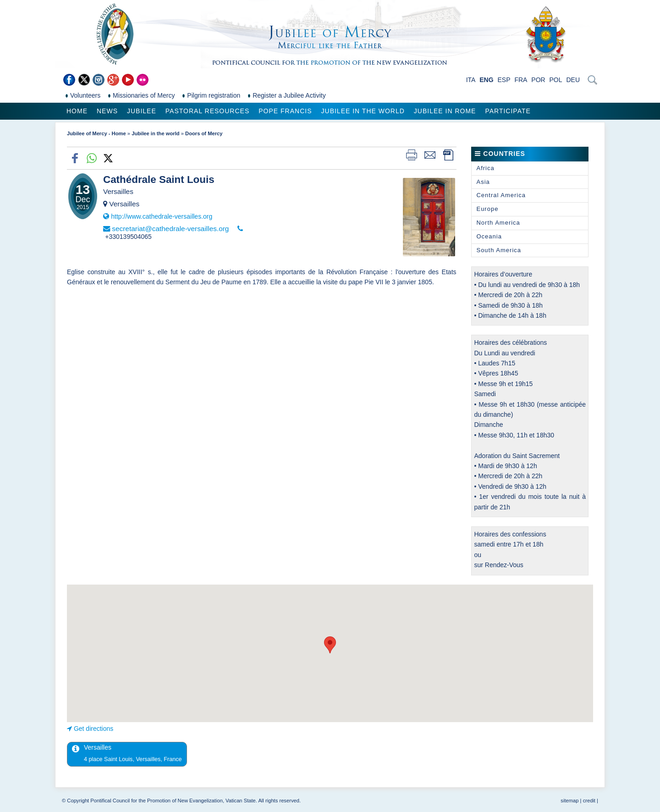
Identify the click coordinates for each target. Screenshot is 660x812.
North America (498, 223)
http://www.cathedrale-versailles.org (162, 216)
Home (77, 111)
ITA (471, 80)
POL (556, 80)
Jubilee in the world (363, 111)
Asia (483, 182)
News (107, 111)
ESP (504, 80)
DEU (573, 80)
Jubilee (142, 111)
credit (589, 801)
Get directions (93, 729)
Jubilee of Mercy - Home (96, 133)
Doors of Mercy (204, 133)
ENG (486, 80)
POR (538, 80)
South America (499, 250)
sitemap (569, 801)
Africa (485, 168)
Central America (501, 195)
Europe (487, 209)
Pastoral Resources (207, 111)
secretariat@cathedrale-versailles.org (170, 229)
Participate (508, 111)
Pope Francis (285, 111)
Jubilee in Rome (445, 111)
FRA (521, 80)
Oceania (489, 236)
